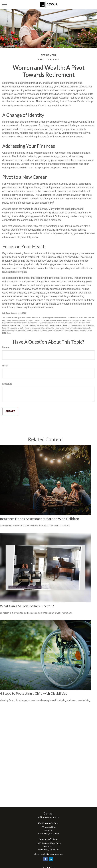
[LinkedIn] (51, 859)
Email (5, 366)
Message (7, 384)
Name (6, 347)
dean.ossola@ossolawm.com (48, 854)
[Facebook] (45, 859)
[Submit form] (10, 411)
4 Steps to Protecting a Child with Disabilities (34, 693)
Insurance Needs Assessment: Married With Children (39, 519)
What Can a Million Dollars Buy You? (27, 606)
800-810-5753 (52, 817)
